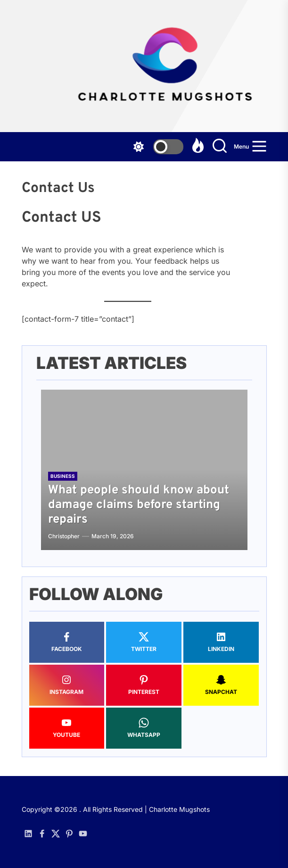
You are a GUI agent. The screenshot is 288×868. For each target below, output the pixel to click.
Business (63, 476)
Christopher (64, 536)
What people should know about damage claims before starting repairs (139, 505)
